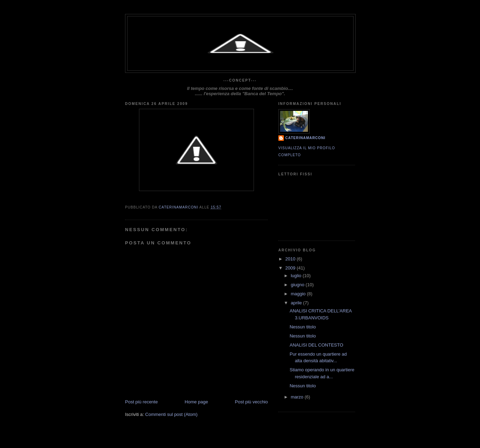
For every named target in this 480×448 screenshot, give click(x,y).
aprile (297, 303)
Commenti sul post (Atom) (171, 414)
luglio (297, 276)
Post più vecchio (251, 402)
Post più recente (141, 402)
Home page (196, 402)
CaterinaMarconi (305, 138)
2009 (291, 268)
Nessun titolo (303, 327)
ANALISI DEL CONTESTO (316, 345)
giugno (298, 285)
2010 (291, 259)
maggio (299, 294)
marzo (298, 397)
